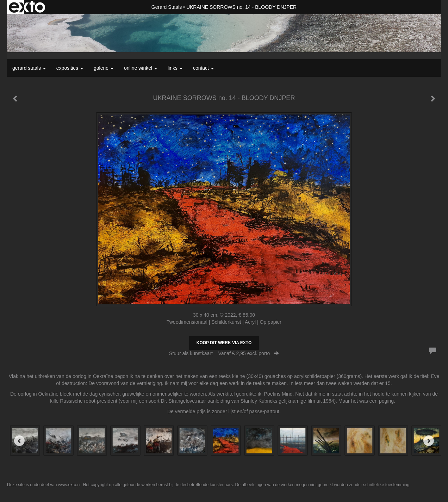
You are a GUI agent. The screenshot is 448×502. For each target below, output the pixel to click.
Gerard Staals (167, 7)
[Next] (429, 441)
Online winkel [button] (141, 68)
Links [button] (175, 68)
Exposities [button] (70, 68)
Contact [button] (203, 68)
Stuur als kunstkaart (224, 353)
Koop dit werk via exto (224, 343)
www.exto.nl (69, 485)
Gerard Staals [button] (29, 68)
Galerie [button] (104, 68)
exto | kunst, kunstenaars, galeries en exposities (27, 7)
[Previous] (19, 441)
